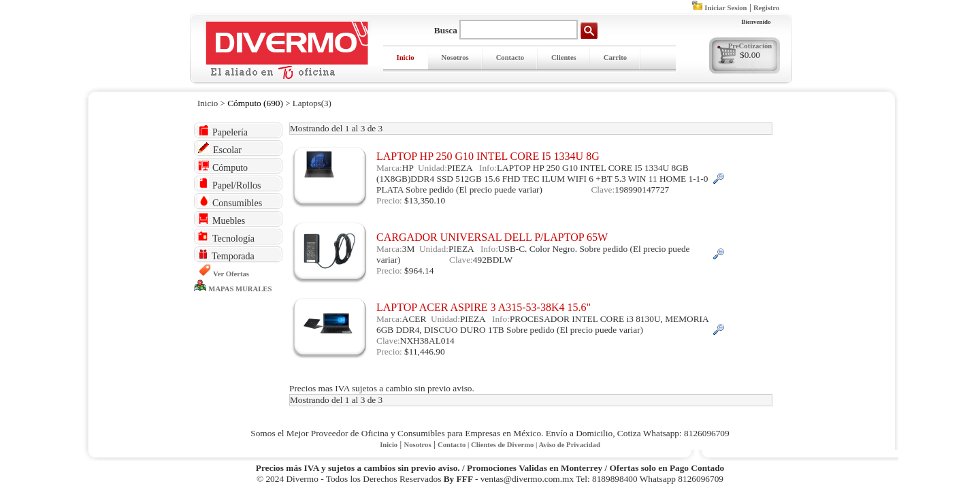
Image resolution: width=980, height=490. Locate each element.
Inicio (406, 58)
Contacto (510, 58)
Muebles (222, 219)
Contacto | (454, 445)
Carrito (615, 58)
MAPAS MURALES (240, 289)
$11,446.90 (424, 352)
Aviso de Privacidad (569, 445)
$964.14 (419, 271)
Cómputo (223, 166)
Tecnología (226, 237)
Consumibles (230, 202)
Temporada (226, 255)
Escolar (220, 149)
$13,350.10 (425, 200)
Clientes (564, 58)
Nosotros (455, 58)
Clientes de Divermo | (505, 445)
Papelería (223, 131)
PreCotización (750, 46)
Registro (766, 8)
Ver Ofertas (231, 274)
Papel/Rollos (230, 184)
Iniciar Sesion (725, 8)
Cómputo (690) (255, 103)
